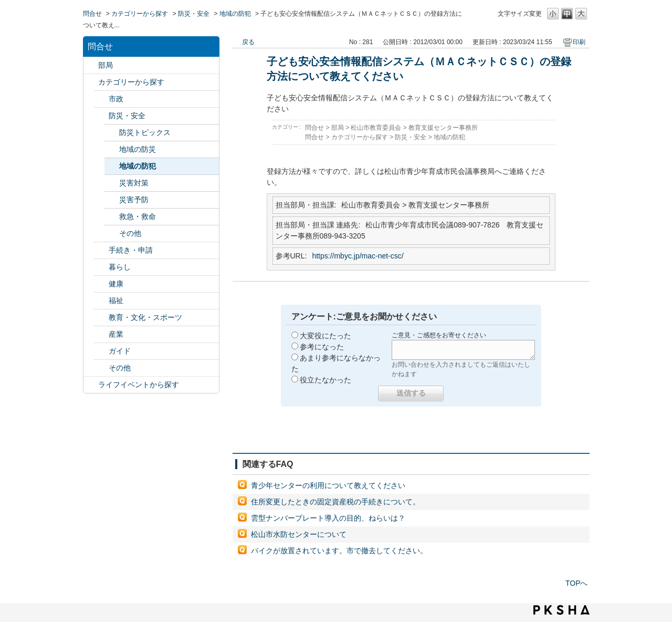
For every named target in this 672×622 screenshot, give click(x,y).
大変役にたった (325, 336)
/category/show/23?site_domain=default (101, 267)
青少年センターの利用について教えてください (328, 485)
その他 (130, 233)
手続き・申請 (131, 250)
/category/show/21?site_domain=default (101, 116)
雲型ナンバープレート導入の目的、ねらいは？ (328, 518)
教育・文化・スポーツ (145, 317)
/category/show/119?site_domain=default (91, 65)
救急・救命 (138, 216)
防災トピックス (145, 132)
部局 (106, 65)
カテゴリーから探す (140, 14)
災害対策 (134, 183)
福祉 (116, 300)
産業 (116, 334)
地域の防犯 (235, 14)
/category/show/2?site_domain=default (91, 82)
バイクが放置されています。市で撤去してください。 (339, 551)
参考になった (322, 347)
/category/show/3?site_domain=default (101, 99)
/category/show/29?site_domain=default (101, 368)
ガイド (120, 351)
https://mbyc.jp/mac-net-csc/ (358, 256)
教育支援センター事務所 (443, 128)
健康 (116, 284)
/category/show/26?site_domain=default (101, 318)
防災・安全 (194, 14)
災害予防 (134, 200)
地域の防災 (138, 149)
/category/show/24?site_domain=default (101, 284)
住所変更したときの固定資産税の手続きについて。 (335, 502)
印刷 (579, 42)
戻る (248, 42)
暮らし (120, 267)
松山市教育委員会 (376, 128)
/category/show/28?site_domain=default (101, 351)
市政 (116, 99)
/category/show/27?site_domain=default (101, 334)
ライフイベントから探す (139, 385)
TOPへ (577, 583)
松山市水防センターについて (299, 534)
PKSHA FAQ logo (561, 610)
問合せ (92, 14)
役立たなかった (325, 380)
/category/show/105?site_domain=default (91, 385)
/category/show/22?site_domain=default (101, 250)
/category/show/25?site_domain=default (101, 301)
